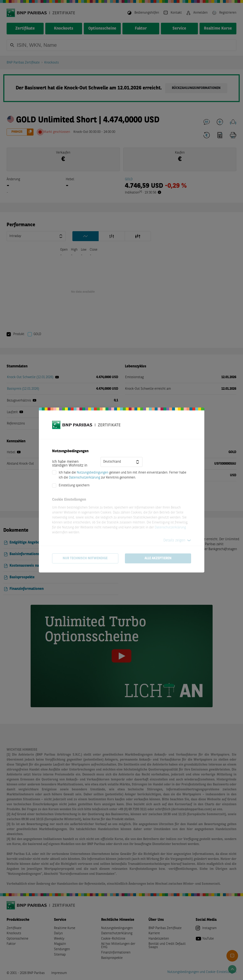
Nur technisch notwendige (85, 558)
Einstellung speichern (74, 486)
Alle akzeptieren (158, 558)
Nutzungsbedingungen (93, 473)
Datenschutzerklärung (84, 478)
